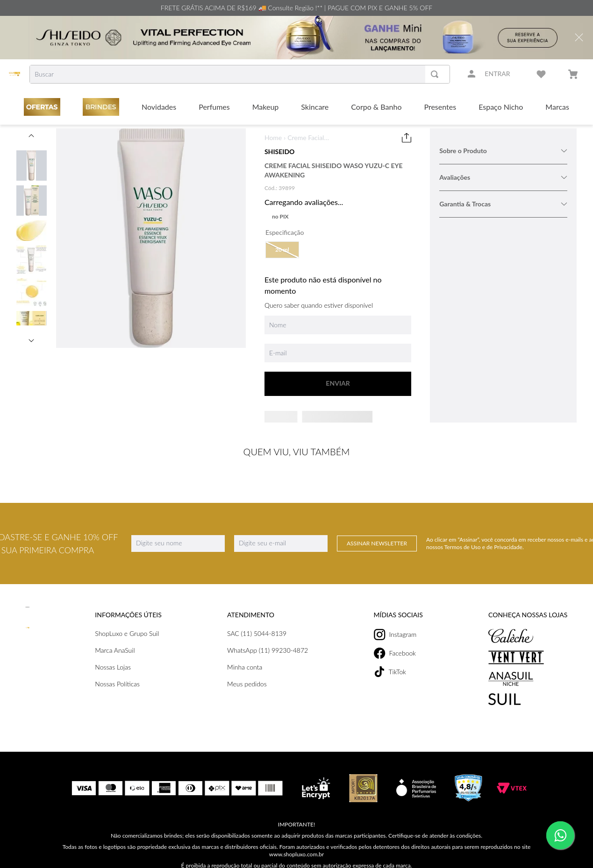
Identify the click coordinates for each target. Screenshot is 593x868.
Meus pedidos (246, 673)
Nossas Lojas (113, 656)
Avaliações (503, 177)
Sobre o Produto (503, 151)
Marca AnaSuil (114, 639)
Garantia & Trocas (503, 204)
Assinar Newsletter (377, 532)
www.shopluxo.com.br (297, 843)
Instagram (393, 623)
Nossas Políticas (117, 673)
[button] (282, 250)
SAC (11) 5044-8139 (256, 622)
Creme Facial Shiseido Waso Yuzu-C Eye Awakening (309, 138)
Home (273, 138)
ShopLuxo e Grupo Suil (126, 622)
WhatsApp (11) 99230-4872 (267, 639)
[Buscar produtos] (436, 74)
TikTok (388, 660)
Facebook (392, 642)
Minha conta (244, 656)
